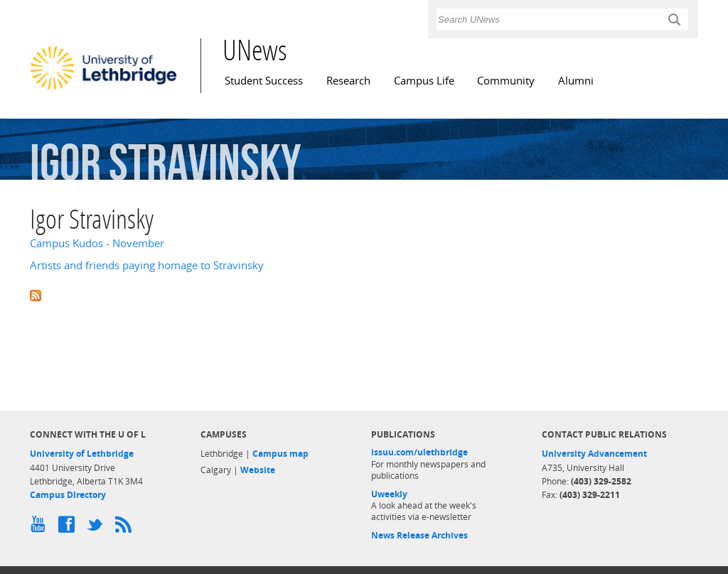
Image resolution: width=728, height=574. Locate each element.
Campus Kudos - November (97, 243)
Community (506, 81)
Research (348, 81)
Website (258, 470)
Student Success (264, 81)
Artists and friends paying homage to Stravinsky (147, 265)
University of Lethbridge (82, 454)
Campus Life (424, 81)
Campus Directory (68, 495)
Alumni (576, 81)
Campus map (280, 454)
